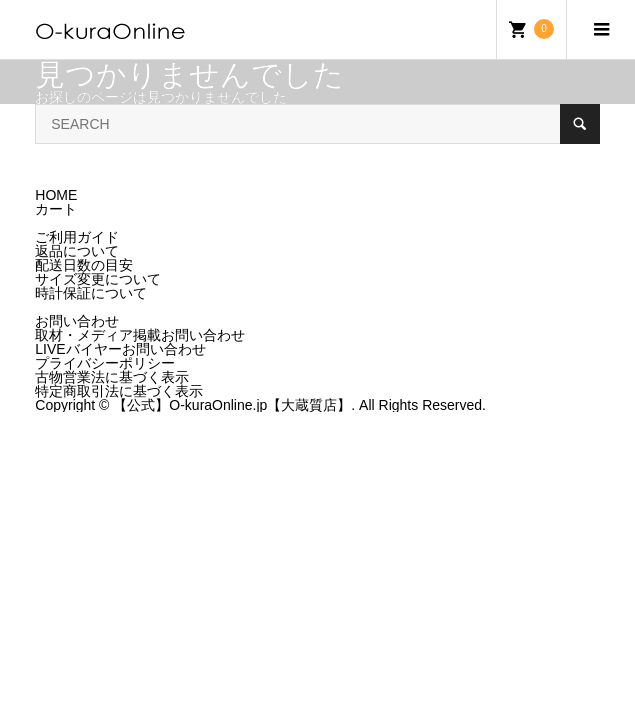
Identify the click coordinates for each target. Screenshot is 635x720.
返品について (77, 251)
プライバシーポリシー (105, 363)
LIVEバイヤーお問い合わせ (120, 349)
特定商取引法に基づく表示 (119, 391)
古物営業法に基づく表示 (112, 377)
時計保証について (91, 293)
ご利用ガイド (77, 237)
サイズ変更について (98, 279)
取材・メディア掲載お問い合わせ (140, 335)
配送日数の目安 (84, 265)
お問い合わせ (77, 321)
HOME (56, 195)
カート (56, 209)
